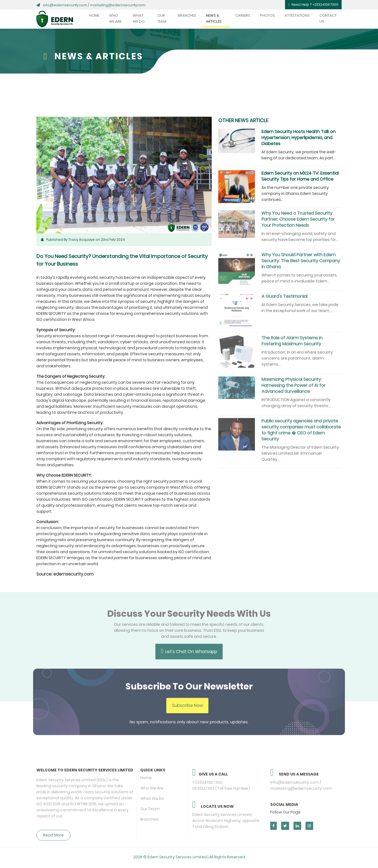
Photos (267, 15)
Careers (243, 15)
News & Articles (214, 18)
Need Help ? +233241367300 (313, 5)
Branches (187, 15)
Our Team (162, 18)
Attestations (297, 15)
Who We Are (115, 18)
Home (94, 15)
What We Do (139, 18)
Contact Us (328, 18)
